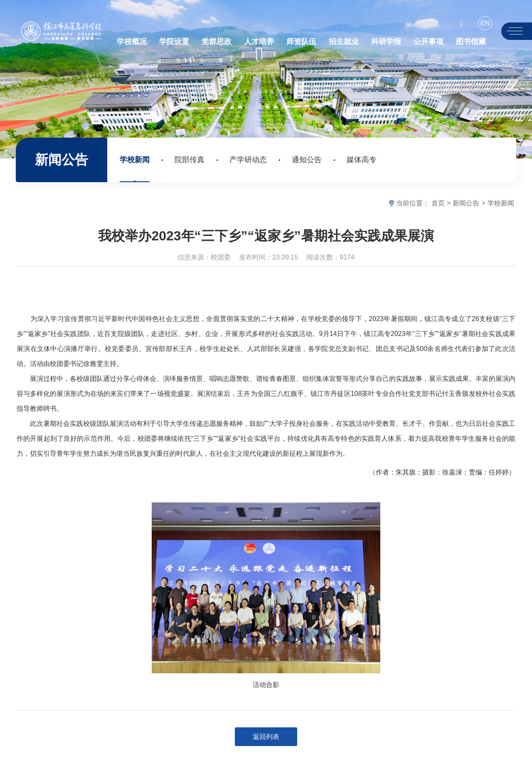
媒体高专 (362, 160)
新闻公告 (466, 203)
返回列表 (266, 737)
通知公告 (307, 160)
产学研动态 (248, 160)
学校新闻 (135, 160)
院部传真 (190, 160)
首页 (438, 203)
